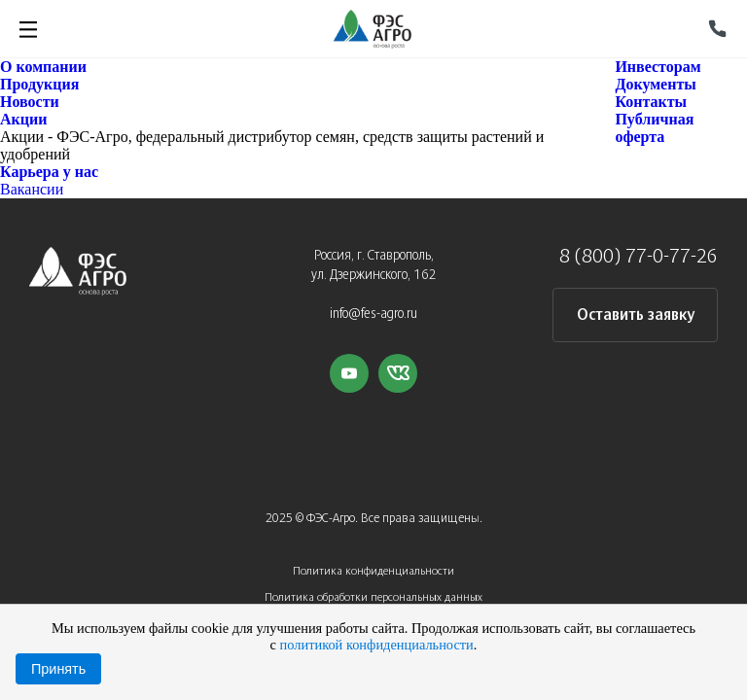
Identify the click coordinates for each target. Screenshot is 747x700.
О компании (43, 67)
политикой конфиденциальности (377, 645)
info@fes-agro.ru (373, 315)
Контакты (651, 102)
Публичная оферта (654, 128)
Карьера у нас (49, 172)
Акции (23, 119)
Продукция (39, 84)
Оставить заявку (636, 315)
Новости (30, 102)
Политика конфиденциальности (373, 571)
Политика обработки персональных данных (373, 597)
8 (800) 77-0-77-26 (639, 257)
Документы (655, 84)
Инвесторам (658, 67)
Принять (58, 669)
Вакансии (32, 189)
